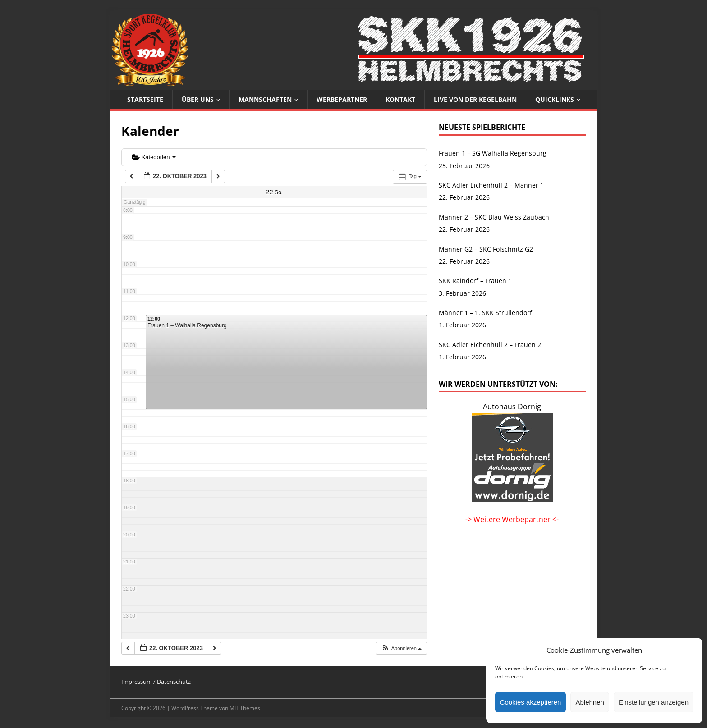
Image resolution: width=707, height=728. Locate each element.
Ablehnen (590, 702)
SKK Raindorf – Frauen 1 (475, 281)
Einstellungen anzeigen (654, 702)
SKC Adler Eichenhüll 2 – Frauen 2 (490, 345)
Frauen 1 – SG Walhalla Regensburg (493, 153)
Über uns (198, 99)
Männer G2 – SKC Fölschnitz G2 (486, 249)
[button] (401, 648)
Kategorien (154, 157)
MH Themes (245, 708)
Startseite (145, 99)
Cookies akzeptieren (531, 702)
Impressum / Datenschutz (156, 682)
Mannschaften (265, 99)
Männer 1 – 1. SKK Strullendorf (485, 313)
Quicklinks (555, 99)
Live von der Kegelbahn (475, 99)
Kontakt (400, 99)
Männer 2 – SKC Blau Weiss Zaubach (494, 217)
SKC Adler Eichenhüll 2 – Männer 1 (491, 185)
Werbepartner (342, 99)
